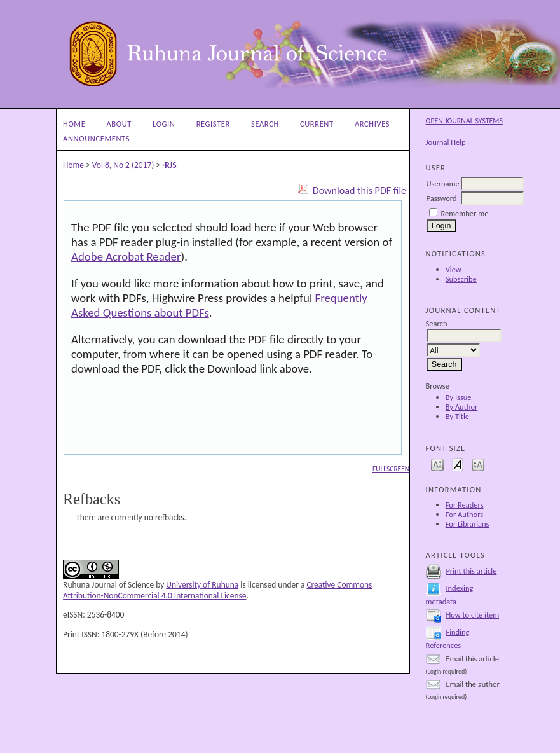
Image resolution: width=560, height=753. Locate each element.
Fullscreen (391, 469)
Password (442, 198)
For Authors (464, 514)
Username (443, 183)
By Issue (459, 397)
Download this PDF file (359, 190)
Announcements (96, 138)
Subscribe (461, 279)
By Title (457, 416)
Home (74, 124)
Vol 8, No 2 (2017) (123, 165)
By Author (462, 407)
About (119, 124)
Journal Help (446, 142)
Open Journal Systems (464, 121)
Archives (372, 124)
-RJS (169, 165)
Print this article (471, 571)
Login (164, 124)
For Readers (465, 505)
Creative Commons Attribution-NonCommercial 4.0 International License (217, 590)
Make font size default (458, 464)
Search (265, 124)
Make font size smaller (437, 464)
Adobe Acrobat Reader (126, 257)
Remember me (464, 213)
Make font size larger (478, 464)
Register (213, 124)
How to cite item (472, 615)
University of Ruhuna (202, 585)
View (454, 269)
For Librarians (468, 524)
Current (317, 124)
